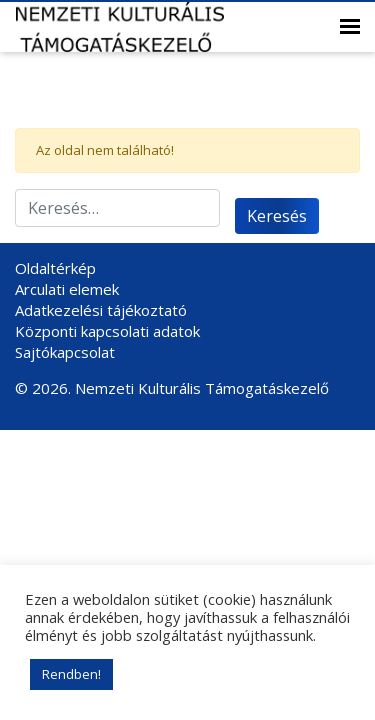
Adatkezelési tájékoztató (101, 310)
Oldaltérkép (55, 268)
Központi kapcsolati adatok (107, 331)
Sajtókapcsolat (65, 352)
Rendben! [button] (71, 674)
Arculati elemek (67, 289)
